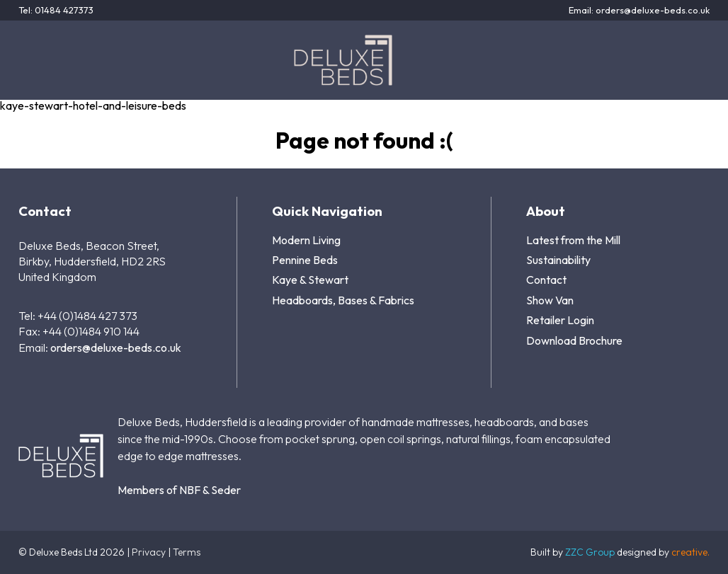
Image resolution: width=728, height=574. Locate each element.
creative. (690, 552)
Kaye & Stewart (310, 280)
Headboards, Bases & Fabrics (343, 300)
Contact (546, 280)
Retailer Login (560, 320)
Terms (187, 552)
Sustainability (558, 260)
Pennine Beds (305, 260)
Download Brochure (574, 340)
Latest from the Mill (573, 240)
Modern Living (306, 240)
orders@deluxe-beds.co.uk (116, 348)
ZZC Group (590, 552)
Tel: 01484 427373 (56, 10)
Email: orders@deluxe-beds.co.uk (639, 10)
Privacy (149, 552)
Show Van (550, 300)
